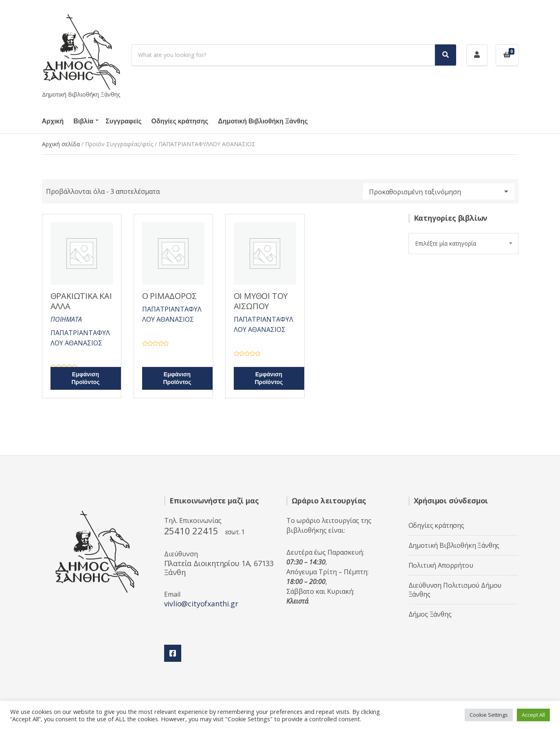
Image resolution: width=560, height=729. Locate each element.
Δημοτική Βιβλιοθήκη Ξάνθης (263, 121)
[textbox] (463, 244)
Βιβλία (83, 121)
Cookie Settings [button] (489, 715)
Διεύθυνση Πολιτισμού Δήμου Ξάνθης (455, 590)
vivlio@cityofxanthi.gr (201, 604)
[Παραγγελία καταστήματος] (439, 191)
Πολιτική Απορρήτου (441, 565)
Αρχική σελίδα (61, 144)
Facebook (173, 653)
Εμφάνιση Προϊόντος (85, 378)
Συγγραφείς (123, 121)
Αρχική (53, 121)
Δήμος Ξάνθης (430, 614)
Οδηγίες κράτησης (180, 121)
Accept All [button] (533, 715)
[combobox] (463, 244)
